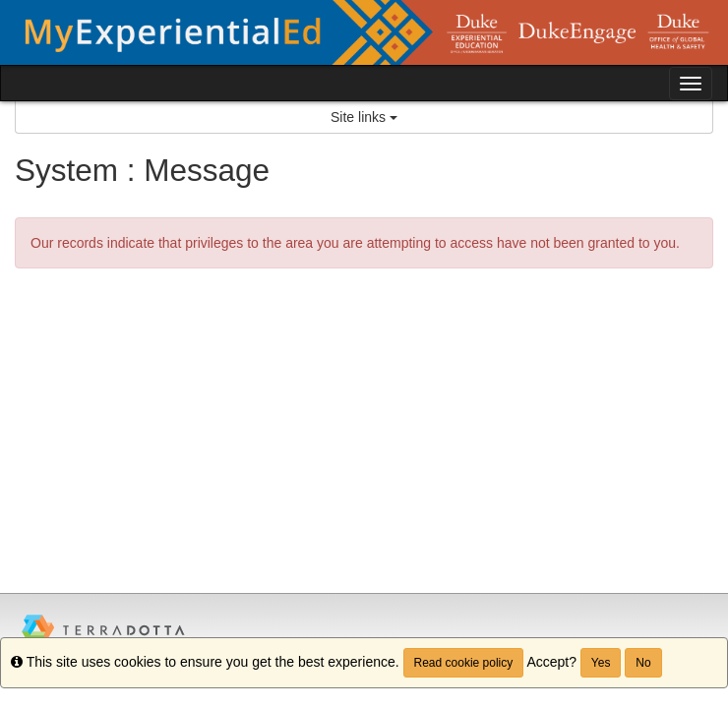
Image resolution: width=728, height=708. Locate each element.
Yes (601, 663)
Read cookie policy (464, 663)
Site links (364, 117)
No (643, 663)
